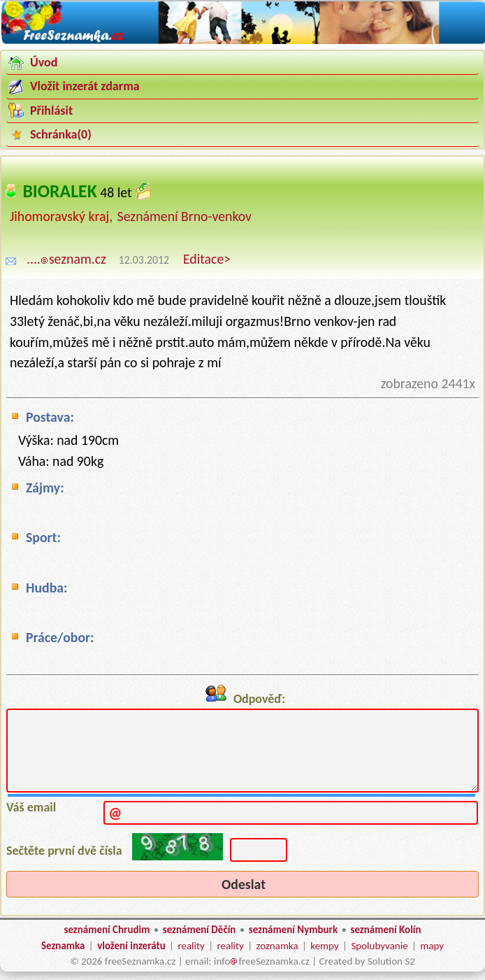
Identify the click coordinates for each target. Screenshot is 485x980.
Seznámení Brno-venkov (184, 216)
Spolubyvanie (379, 946)
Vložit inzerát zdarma (85, 86)
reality (191, 946)
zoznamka (277, 946)
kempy (324, 946)
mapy (432, 946)
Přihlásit (51, 111)
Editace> (207, 259)
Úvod (44, 62)
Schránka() (61, 134)
